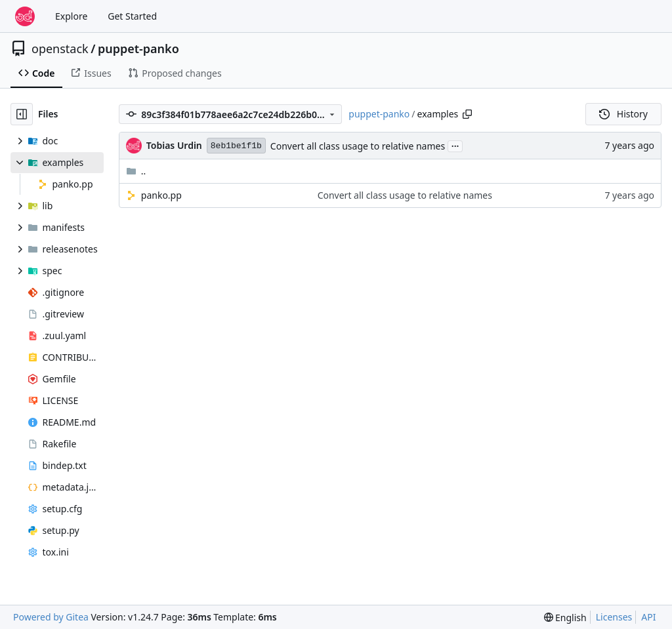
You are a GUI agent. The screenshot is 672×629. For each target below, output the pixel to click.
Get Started (132, 16)
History (623, 114)
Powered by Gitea (51, 617)
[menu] (565, 618)
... (455, 145)
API (648, 617)
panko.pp (161, 195)
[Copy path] (467, 114)
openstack (60, 49)
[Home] (25, 16)
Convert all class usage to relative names (358, 146)
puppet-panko (138, 49)
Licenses (614, 617)
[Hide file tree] (22, 114)
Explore (71, 16)
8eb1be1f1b (236, 146)
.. (136, 171)
